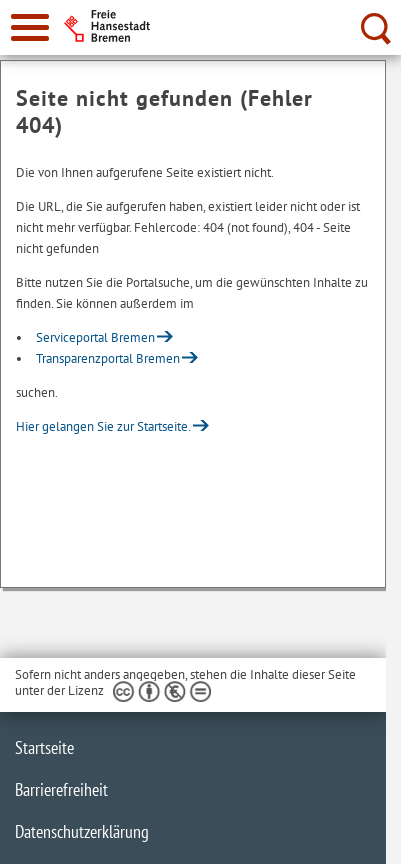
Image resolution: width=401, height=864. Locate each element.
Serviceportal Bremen (95, 337)
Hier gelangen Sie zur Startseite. (103, 426)
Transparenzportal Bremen (108, 358)
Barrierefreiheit (61, 789)
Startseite (44, 747)
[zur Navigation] (30, 27)
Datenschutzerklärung (82, 831)
